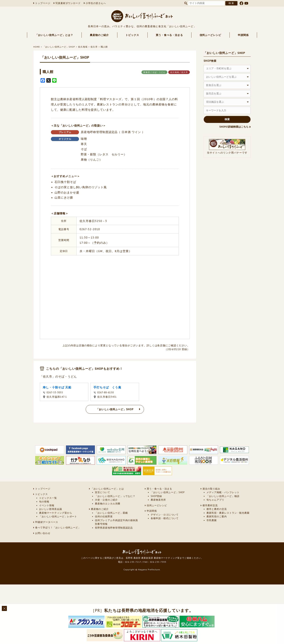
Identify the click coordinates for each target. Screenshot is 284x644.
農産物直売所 (158, 500)
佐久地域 (83, 47)
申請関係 (243, 35)
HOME (37, 47)
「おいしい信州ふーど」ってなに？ (115, 496)
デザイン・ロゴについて (165, 515)
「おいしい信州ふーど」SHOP (59, 47)
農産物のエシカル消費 (108, 504)
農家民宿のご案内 (217, 516)
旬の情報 (44, 502)
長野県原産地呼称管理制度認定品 (114, 528)
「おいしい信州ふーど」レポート (58, 516)
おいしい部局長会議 (51, 509)
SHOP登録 (156, 496)
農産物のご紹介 (99, 35)
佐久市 (94, 47)
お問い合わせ (43, 533)
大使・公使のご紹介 (106, 500)
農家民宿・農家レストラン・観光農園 (228, 513)
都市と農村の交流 (217, 509)
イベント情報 (47, 505)
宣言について (103, 492)
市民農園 (212, 520)
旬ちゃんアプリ (215, 500)
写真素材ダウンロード (68, 3)
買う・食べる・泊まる (169, 35)
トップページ (43, 3)
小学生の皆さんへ (96, 3)
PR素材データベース (47, 522)
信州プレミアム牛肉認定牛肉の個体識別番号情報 (116, 522)
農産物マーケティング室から (56, 513)
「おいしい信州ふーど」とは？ (54, 35)
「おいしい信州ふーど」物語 (223, 496)
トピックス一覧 (48, 498)
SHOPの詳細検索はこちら (234, 127)
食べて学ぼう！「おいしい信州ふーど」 (58, 528)
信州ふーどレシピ (210, 35)
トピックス (132, 35)
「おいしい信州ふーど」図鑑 (111, 513)
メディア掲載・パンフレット (223, 492)
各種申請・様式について (165, 518)
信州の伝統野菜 (104, 516)
